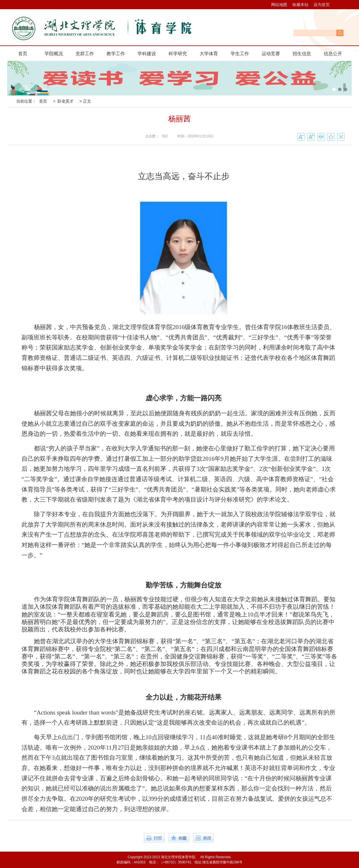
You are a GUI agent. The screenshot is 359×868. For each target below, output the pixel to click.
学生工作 (240, 54)
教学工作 (116, 54)
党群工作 (85, 54)
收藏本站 (300, 5)
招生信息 (302, 54)
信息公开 (333, 54)
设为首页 (322, 5)
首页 (23, 54)
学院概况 (54, 54)
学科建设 (147, 54)
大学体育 (209, 54)
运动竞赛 (271, 54)
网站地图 (279, 5)
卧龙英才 (65, 101)
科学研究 (178, 54)
